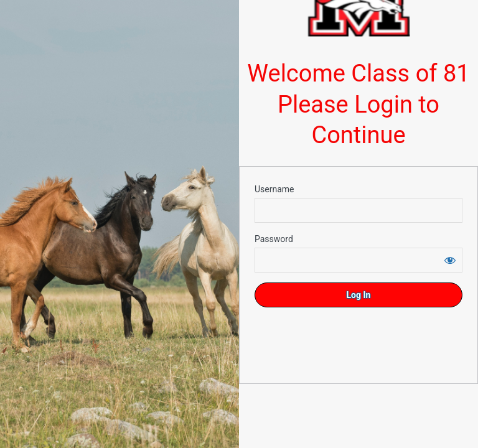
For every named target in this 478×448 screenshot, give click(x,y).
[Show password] (450, 260)
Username (274, 189)
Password (274, 239)
